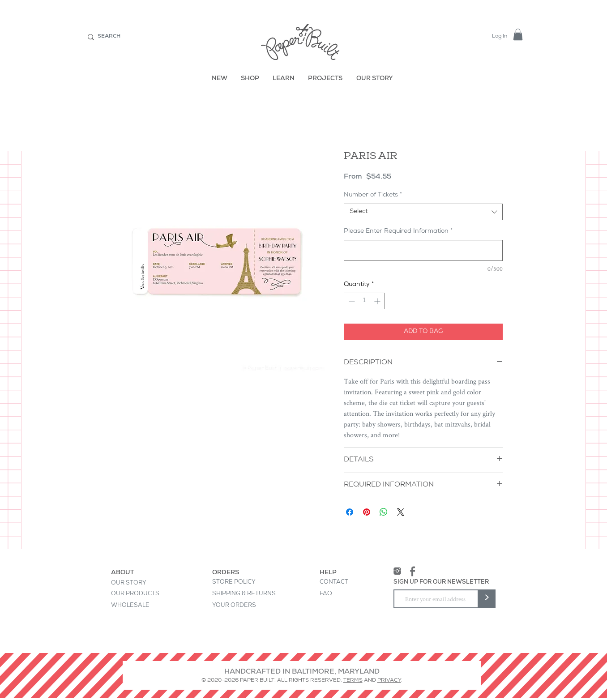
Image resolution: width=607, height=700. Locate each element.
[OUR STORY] (376, 79)
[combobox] (423, 212)
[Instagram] (397, 571)
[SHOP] (250, 79)
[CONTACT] (334, 583)
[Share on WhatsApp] (384, 512)
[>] (487, 599)
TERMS (353, 681)
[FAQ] (326, 594)
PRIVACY (389, 681)
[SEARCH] (150, 37)
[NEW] (220, 79)
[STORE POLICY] (234, 583)
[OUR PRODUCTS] (141, 594)
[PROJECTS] (326, 79)
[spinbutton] (364, 301)
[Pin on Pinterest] (367, 512)
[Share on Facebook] (350, 512)
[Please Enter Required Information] (423, 250)
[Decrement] (351, 301)
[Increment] (378, 301)
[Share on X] (401, 512)
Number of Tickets (373, 195)
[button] (518, 34)
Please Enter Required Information (398, 231)
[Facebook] (413, 571)
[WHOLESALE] (141, 606)
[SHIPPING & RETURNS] (244, 594)
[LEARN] (284, 79)
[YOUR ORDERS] (242, 606)
